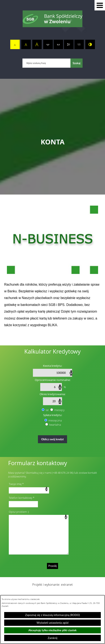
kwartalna (55, 425)
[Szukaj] (76, 63)
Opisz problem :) (19, 512)
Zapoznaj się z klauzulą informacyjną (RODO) (52, 615)
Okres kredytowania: (52, 394)
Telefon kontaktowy (21, 498)
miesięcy (59, 410)
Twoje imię (15, 484)
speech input (71, 372)
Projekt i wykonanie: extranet (52, 584)
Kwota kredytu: (52, 366)
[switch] (48, 45)
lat (47, 410)
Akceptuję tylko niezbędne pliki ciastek (53, 630)
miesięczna (55, 420)
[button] (100, 5)
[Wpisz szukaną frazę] (46, 63)
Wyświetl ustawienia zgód (53, 623)
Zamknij (52, 638)
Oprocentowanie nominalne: (53, 380)
